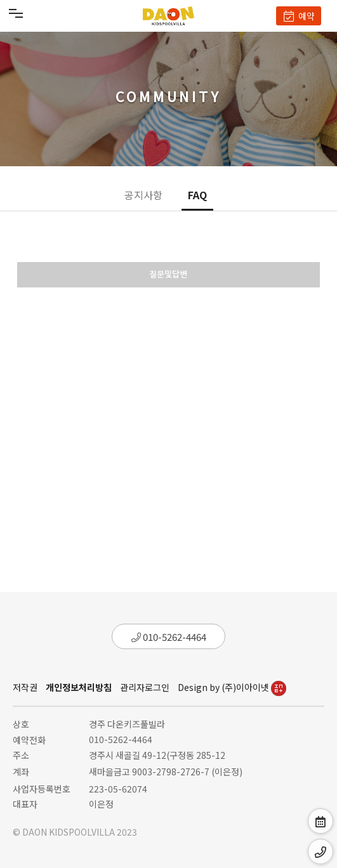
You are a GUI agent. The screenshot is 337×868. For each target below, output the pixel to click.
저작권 (25, 687)
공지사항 (143, 195)
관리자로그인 (145, 687)
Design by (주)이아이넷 (232, 687)
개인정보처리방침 (79, 687)
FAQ (197, 195)
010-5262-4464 (169, 637)
